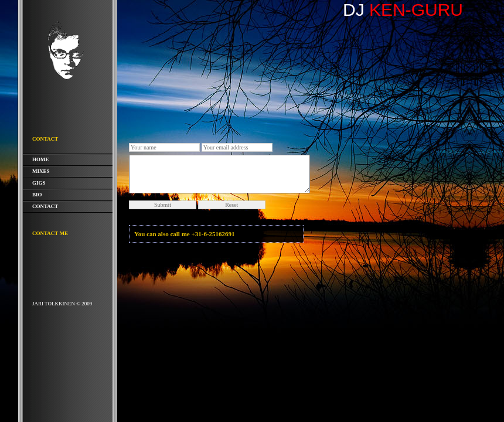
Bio (37, 195)
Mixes (41, 171)
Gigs (39, 183)
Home (41, 159)
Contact (45, 206)
